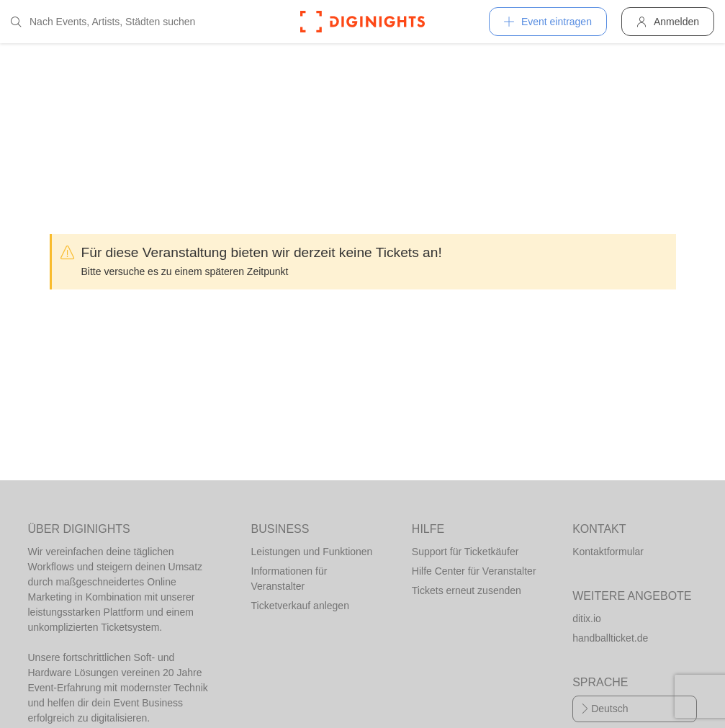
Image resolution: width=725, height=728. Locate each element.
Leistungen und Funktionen (312, 552)
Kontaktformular (608, 552)
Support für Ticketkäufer (465, 552)
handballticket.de (610, 638)
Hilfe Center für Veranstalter (474, 571)
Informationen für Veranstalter (289, 579)
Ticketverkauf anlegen (300, 606)
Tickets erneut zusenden (467, 590)
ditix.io (587, 619)
